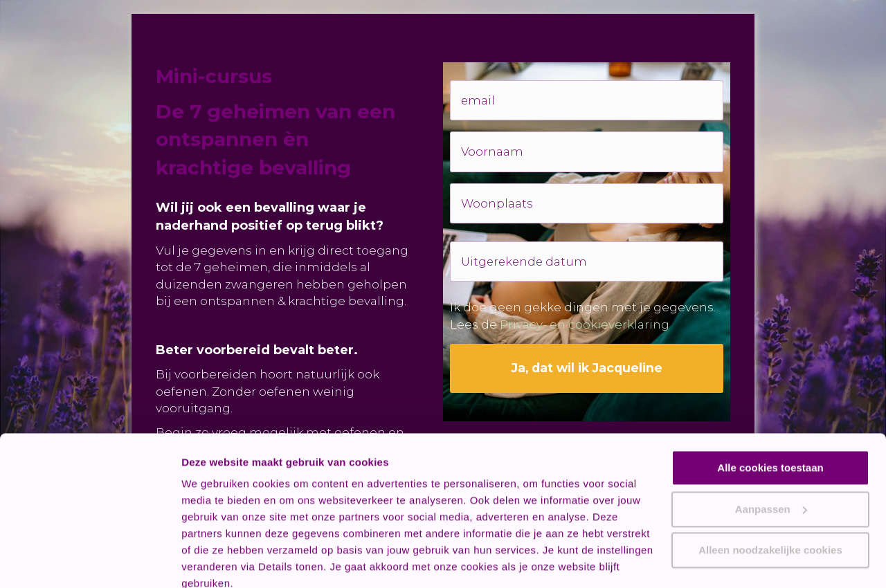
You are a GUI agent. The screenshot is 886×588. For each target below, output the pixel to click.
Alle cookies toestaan (770, 407)
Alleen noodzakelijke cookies (770, 489)
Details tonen (214, 561)
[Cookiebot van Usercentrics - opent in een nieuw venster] (90, 561)
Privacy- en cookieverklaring (585, 313)
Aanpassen (771, 448)
